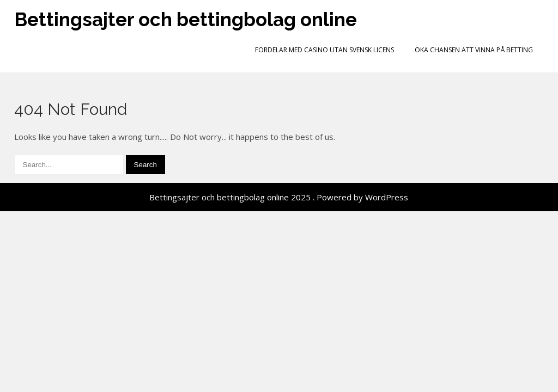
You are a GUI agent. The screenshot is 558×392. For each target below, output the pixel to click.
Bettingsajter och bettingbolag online (186, 19)
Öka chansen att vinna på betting (474, 50)
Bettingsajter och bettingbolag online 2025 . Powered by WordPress (279, 197)
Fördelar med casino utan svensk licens (325, 50)
